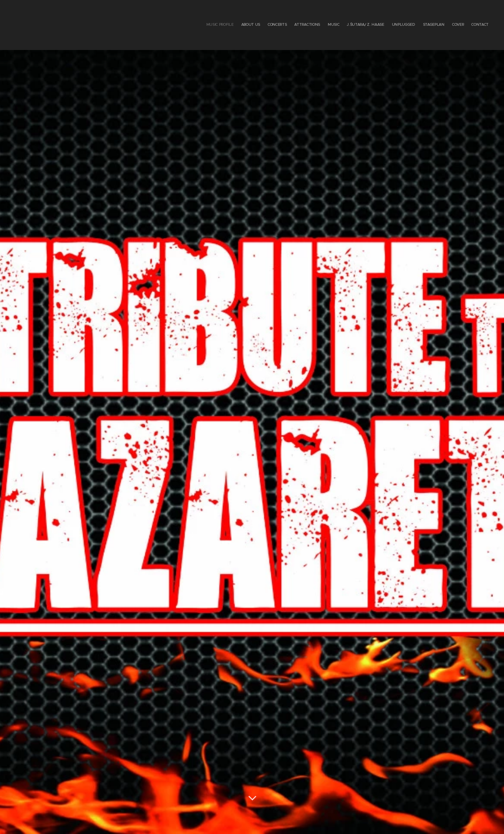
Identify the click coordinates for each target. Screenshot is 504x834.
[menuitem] (420, 25)
